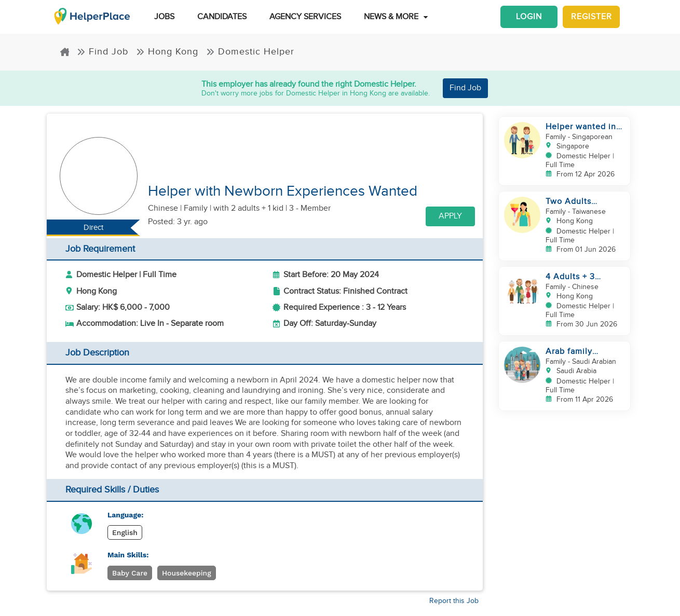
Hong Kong (167, 52)
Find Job (103, 52)
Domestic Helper (250, 52)
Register (591, 17)
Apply (450, 216)
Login (529, 17)
